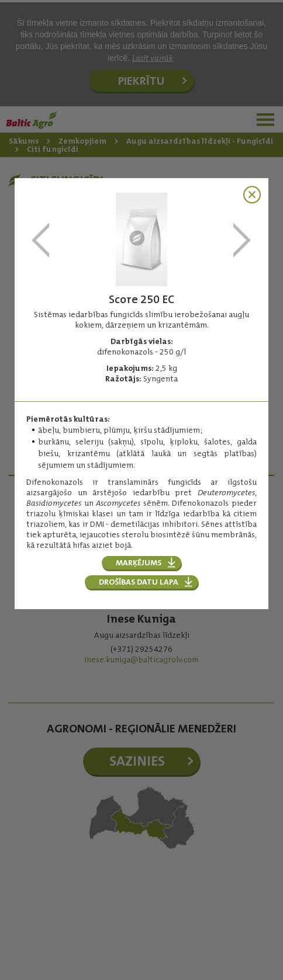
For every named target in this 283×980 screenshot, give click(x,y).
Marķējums (139, 562)
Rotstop (41, 241)
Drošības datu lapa (139, 582)
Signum (242, 241)
